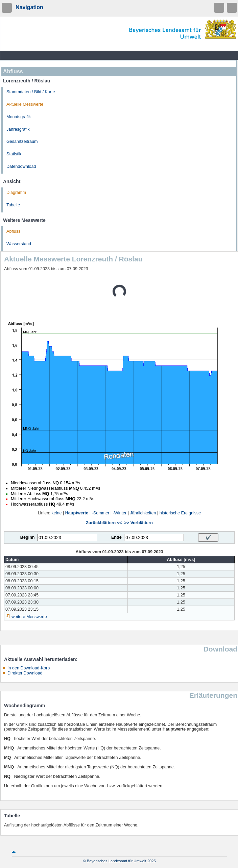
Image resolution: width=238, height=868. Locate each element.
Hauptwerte (77, 513)
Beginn (28, 537)
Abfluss (13, 231)
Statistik (14, 154)
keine (56, 513)
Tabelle (13, 205)
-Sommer (101, 513)
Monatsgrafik (19, 117)
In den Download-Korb (29, 668)
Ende (116, 537)
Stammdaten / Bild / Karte (31, 92)
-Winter (120, 513)
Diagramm (16, 193)
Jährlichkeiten (143, 513)
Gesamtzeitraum (22, 142)
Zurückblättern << (104, 523)
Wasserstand (19, 244)
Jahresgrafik (18, 129)
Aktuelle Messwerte (25, 104)
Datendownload (21, 167)
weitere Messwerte (29, 617)
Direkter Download (25, 673)
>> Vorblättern (138, 523)
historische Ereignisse (180, 513)
